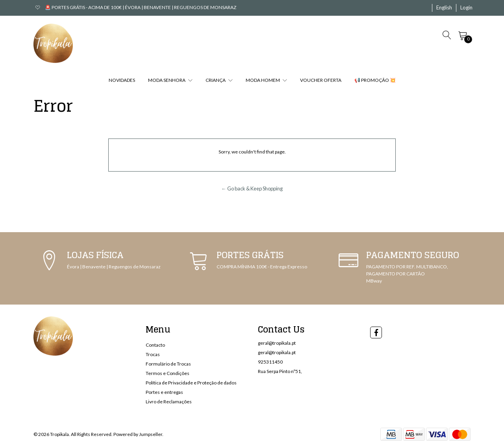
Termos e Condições (168, 373)
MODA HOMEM (266, 80)
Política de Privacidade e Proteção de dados (191, 383)
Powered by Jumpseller (138, 434)
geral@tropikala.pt (277, 343)
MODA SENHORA (170, 80)
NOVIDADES (122, 80)
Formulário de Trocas (168, 364)
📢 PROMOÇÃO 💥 (375, 80)
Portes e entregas (164, 392)
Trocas (153, 354)
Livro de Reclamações (169, 402)
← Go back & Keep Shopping (252, 188)
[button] (444, 8)
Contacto (155, 345)
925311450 (270, 362)
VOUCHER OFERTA (321, 80)
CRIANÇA (219, 80)
